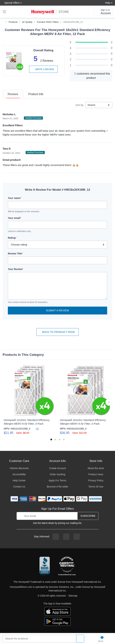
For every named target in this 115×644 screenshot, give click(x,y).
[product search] (80, 639)
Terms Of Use (96, 487)
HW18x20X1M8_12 (73, 22)
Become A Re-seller (58, 487)
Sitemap (73, 596)
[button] (109, 402)
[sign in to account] (103, 12)
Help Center (19, 480)
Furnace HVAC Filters (48, 22)
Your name (15, 198)
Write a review (43, 69)
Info (36, 94)
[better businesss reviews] (45, 566)
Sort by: (80, 105)
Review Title (15, 254)
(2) (35, 429)
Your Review (16, 269)
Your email (14, 218)
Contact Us (19, 487)
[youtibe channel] (77, 537)
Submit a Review (58, 310)
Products (13, 22)
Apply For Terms (58, 480)
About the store (96, 468)
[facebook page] (56, 537)
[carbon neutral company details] (67, 566)
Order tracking (58, 474)
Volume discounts (19, 468)
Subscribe (88, 516)
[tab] (13, 94)
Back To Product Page (58, 332)
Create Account (58, 468)
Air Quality (27, 22)
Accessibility (19, 474)
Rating (12, 238)
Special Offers (11, 3)
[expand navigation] (4, 12)
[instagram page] (66, 537)
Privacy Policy (96, 480)
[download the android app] (58, 621)
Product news (96, 474)
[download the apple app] (58, 611)
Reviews (13, 94)
